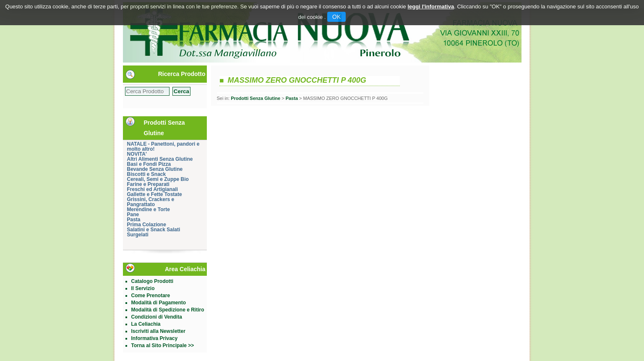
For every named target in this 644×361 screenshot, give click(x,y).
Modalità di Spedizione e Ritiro (168, 310)
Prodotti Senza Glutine (256, 98)
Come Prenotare (151, 296)
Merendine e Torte (149, 209)
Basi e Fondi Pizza (149, 164)
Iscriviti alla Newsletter (158, 331)
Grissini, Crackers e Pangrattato (151, 202)
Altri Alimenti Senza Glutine (160, 159)
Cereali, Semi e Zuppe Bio (158, 179)
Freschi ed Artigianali (153, 189)
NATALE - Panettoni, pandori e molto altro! (163, 146)
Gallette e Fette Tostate (155, 194)
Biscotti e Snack (147, 174)
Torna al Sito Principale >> (163, 345)
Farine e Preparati (148, 184)
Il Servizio (143, 288)
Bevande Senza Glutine (155, 169)
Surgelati (138, 235)
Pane (133, 215)
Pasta (134, 220)
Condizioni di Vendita (157, 317)
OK (336, 17)
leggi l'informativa (431, 7)
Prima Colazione (147, 225)
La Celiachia (146, 324)
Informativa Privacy (155, 338)
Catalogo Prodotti (153, 281)
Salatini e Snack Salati (154, 230)
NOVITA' (137, 154)
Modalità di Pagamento (159, 303)
